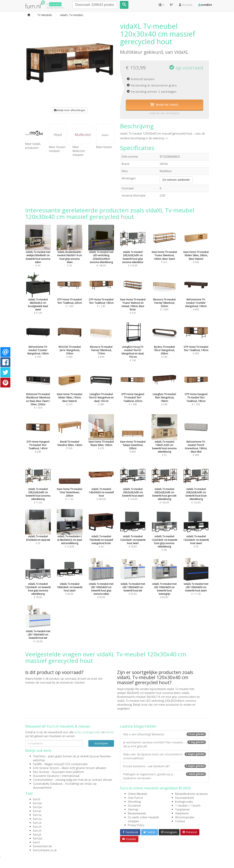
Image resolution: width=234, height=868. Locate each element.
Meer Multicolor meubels (79, 151)
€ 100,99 (164, 488)
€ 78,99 (38, 583)
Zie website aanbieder (176, 180)
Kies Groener (41, 772)
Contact (180, 821)
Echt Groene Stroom (46, 768)
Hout (58, 135)
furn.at (37, 811)
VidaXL (181, 52)
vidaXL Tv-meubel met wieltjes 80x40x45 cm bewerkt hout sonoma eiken (156, 691)
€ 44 (38, 251)
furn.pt (37, 835)
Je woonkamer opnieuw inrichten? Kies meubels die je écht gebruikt (165, 744)
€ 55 (164, 441)
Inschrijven (101, 743)
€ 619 (133, 299)
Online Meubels (138, 794)
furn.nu (37, 815)
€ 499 (196, 441)
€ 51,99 (38, 299)
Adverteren (182, 814)
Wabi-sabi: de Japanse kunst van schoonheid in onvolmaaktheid (165, 756)
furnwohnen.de (42, 846)
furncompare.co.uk (45, 850)
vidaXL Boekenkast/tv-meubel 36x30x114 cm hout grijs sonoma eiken (156, 695)
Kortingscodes (184, 802)
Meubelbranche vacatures (191, 794)
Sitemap (133, 810)
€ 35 (70, 251)
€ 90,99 (101, 583)
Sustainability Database (48, 784)
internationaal (71, 776)
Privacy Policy (136, 825)
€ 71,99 (38, 488)
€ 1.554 (38, 394)
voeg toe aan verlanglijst (165, 113)
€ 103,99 (133, 251)
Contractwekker (43, 780)
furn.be (37, 803)
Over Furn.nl (135, 798)
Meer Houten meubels (57, 149)
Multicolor (82, 135)
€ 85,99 (164, 583)
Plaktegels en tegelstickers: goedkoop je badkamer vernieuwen (165, 776)
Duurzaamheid (184, 798)
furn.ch (37, 827)
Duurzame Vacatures (46, 776)
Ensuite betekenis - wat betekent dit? (165, 766)
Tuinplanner (182, 810)
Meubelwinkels (137, 814)
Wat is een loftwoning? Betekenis (165, 734)
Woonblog (134, 802)
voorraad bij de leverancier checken (62, 683)
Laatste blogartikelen (138, 726)
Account (186, 5)
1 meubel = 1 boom (188, 806)
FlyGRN (37, 764)
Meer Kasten (104, 147)
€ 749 (133, 346)
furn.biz (38, 839)
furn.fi (36, 842)
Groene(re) (55, 4)
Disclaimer (134, 806)
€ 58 (164, 536)
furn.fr (37, 799)
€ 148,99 (101, 251)
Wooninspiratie (185, 817)
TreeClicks (39, 756)
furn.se (37, 823)
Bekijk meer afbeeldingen (70, 110)
